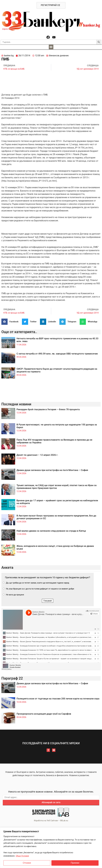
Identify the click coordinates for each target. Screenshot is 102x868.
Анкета (7, 567)
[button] (51, 47)
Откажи (27, 863)
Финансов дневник (59, 56)
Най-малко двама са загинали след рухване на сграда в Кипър (51, 531)
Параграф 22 (12, 678)
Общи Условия (22, 856)
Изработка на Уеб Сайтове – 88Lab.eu (51, 821)
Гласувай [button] (48, 601)
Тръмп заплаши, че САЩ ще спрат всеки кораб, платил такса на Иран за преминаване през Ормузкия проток (57, 487)
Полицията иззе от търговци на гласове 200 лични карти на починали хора (58, 699)
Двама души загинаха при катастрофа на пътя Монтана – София (52, 470)
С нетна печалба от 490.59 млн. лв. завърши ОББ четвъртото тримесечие (57, 354)
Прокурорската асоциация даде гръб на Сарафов (44, 714)
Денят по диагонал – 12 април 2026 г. (37, 455)
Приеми (75, 863)
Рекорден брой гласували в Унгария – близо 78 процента (48, 409)
